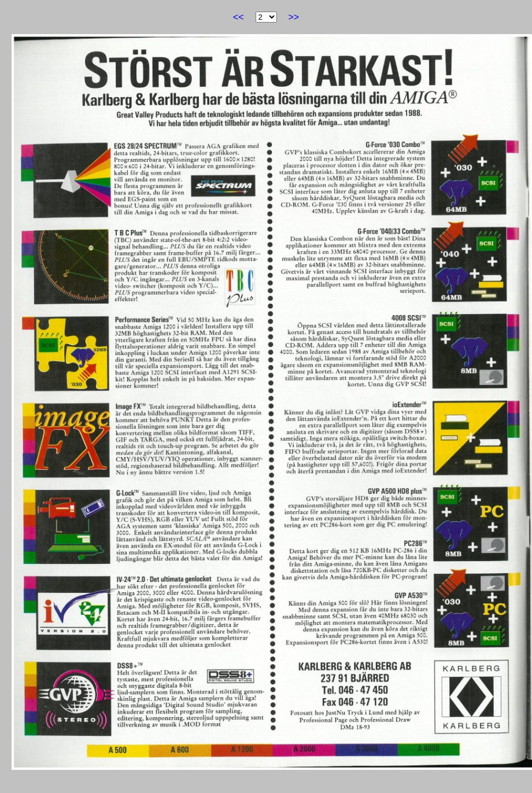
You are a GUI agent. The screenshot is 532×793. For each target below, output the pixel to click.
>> (294, 17)
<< (239, 17)
